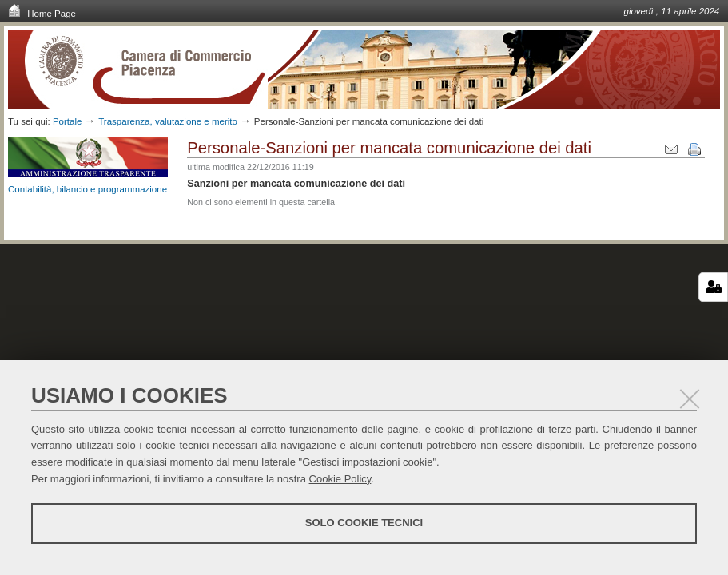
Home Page (42, 13)
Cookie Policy (340, 479)
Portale (68, 121)
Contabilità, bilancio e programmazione (88, 189)
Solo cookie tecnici (364, 523)
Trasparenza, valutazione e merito (168, 121)
